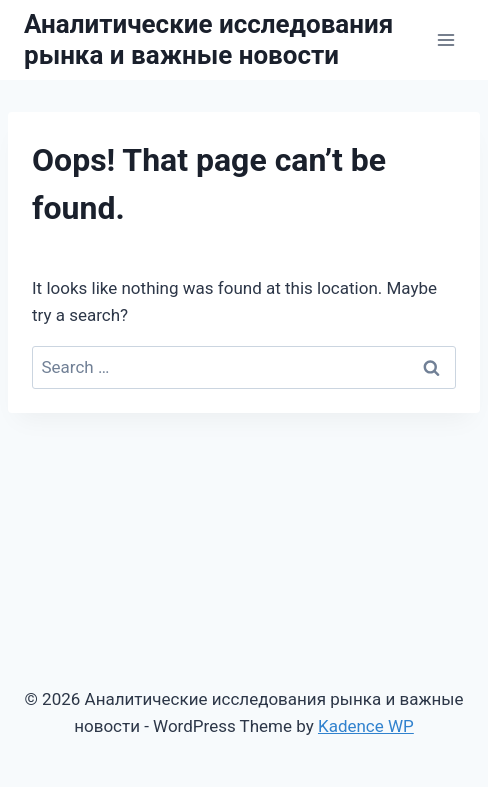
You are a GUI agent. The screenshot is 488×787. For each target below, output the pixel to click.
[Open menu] (445, 39)
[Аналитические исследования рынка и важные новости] (225, 40)
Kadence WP (366, 726)
